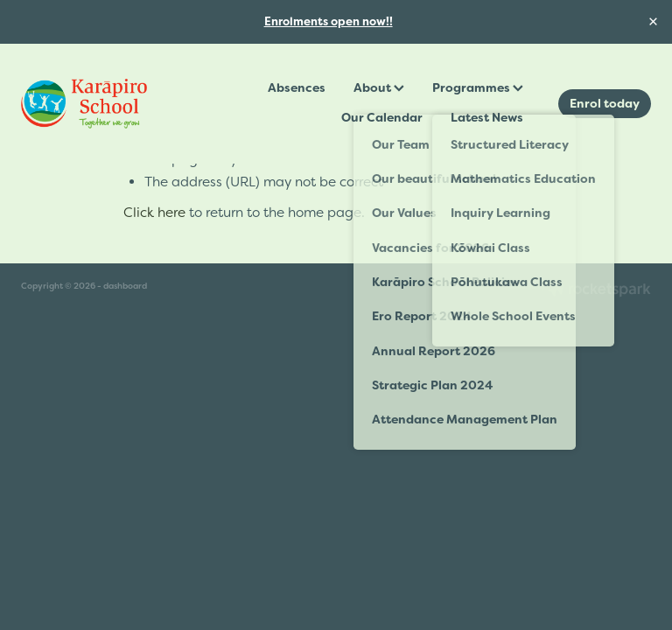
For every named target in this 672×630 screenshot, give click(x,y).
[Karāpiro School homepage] (84, 103)
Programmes (478, 87)
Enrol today (605, 103)
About (379, 87)
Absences (297, 87)
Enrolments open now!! (329, 21)
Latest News (487, 117)
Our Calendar (382, 117)
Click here (154, 212)
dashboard (125, 286)
